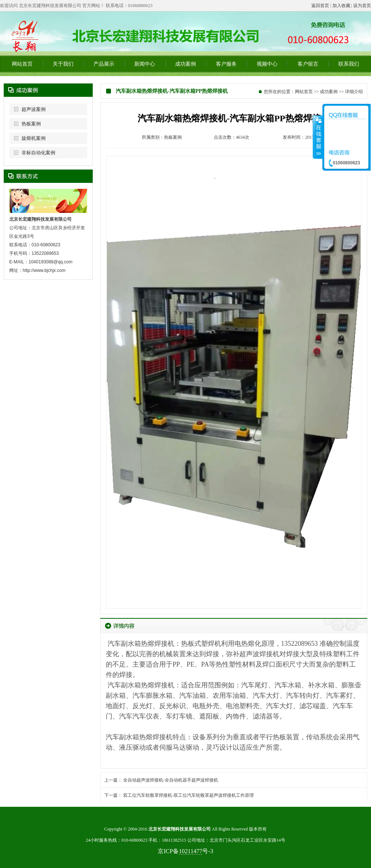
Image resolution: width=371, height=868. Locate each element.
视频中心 (267, 64)
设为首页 (362, 6)
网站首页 (22, 64)
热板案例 (31, 124)
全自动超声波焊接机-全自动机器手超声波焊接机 (171, 780)
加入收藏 (341, 6)
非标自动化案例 (38, 153)
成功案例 (185, 64)
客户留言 (308, 64)
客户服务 (226, 64)
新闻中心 (145, 64)
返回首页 (320, 6)
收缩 (318, 137)
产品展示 (104, 64)
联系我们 (349, 64)
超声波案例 (34, 109)
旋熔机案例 (34, 138)
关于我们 (63, 64)
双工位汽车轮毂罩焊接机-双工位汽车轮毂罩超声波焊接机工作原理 (188, 795)
